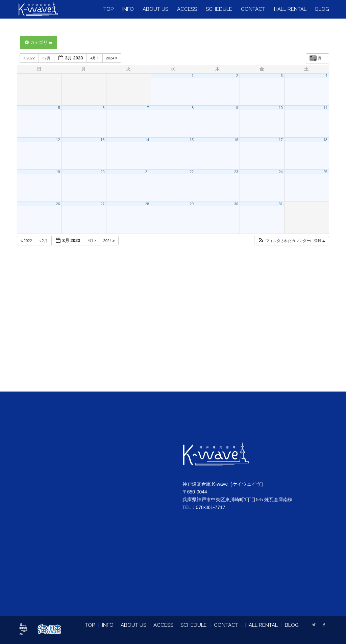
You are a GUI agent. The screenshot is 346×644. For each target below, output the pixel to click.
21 (147, 172)
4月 (95, 58)
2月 (47, 58)
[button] (291, 241)
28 (147, 204)
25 (325, 172)
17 (281, 140)
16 (236, 140)
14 (147, 140)
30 (236, 204)
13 (103, 140)
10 (281, 108)
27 (103, 204)
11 (325, 108)
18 (325, 140)
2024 (112, 58)
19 (58, 172)
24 (281, 172)
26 (58, 204)
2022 (30, 58)
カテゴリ (39, 42)
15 (192, 140)
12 (58, 140)
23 (236, 172)
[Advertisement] (173, 327)
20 (103, 172)
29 (192, 204)
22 (192, 172)
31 (281, 204)
